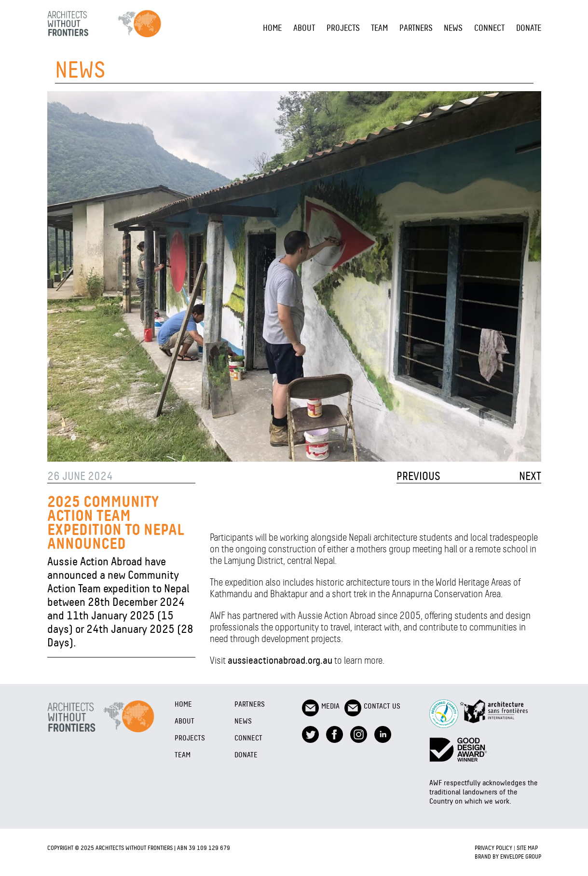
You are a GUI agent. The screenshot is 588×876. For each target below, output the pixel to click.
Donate (529, 28)
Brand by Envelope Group (508, 856)
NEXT (530, 476)
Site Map (527, 848)
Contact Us (372, 706)
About (304, 28)
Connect (489, 28)
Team (379, 28)
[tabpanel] (294, 276)
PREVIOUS (418, 476)
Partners (416, 28)
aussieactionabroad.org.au (280, 660)
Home (272, 28)
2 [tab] (88, 438)
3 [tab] (103, 438)
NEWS (453, 28)
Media (321, 706)
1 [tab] (74, 438)
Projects (343, 28)
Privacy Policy (493, 848)
